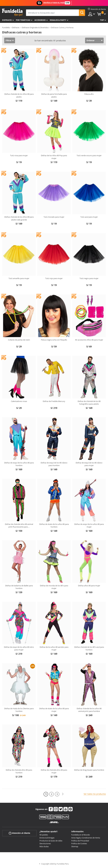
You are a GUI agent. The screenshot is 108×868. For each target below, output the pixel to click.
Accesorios (40, 20)
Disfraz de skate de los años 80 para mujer (54, 710)
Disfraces (7, 20)
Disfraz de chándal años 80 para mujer (54, 771)
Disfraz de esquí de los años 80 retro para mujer (19, 648)
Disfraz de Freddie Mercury (54, 401)
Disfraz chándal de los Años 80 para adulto (19, 95)
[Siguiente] (63, 794)
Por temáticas (23, 20)
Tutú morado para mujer (54, 217)
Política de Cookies (79, 843)
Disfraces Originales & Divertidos (35, 27)
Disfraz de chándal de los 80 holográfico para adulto (89, 403)
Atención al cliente (19, 833)
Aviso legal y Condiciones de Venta (86, 838)
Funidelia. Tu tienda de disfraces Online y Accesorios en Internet (12, 12)
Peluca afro (89, 94)
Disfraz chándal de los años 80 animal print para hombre (89, 710)
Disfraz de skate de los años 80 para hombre (54, 526)
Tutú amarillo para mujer (19, 278)
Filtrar (9, 40)
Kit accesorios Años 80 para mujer (89, 340)
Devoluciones (45, 843)
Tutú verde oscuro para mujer (89, 155)
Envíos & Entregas (47, 838)
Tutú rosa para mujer (19, 155)
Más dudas (44, 846)
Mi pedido (44, 835)
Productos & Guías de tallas (51, 841)
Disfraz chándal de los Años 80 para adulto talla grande (19, 218)
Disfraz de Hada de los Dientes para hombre (19, 710)
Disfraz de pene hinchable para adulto (54, 95)
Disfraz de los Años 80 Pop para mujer (54, 157)
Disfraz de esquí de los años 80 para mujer (89, 526)
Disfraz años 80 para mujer (89, 586)
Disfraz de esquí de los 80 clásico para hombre (54, 464)
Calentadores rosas (19, 401)
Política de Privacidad (80, 841)
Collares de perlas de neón (19, 340)
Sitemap (75, 846)
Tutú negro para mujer (89, 278)
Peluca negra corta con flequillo (54, 340)
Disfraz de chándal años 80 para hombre (19, 771)
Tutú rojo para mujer (54, 278)
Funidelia (6, 27)
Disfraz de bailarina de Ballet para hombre (19, 587)
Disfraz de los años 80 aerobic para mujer (54, 648)
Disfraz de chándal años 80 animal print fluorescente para (19, 526)
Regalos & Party (58, 20)
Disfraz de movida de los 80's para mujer (54, 587)
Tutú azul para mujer (89, 217)
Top (102, 20)
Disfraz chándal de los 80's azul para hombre (89, 648)
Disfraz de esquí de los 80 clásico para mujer (89, 464)
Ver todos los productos (95, 794)
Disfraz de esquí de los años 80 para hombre (19, 464)
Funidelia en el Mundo (81, 835)
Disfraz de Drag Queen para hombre (89, 770)
